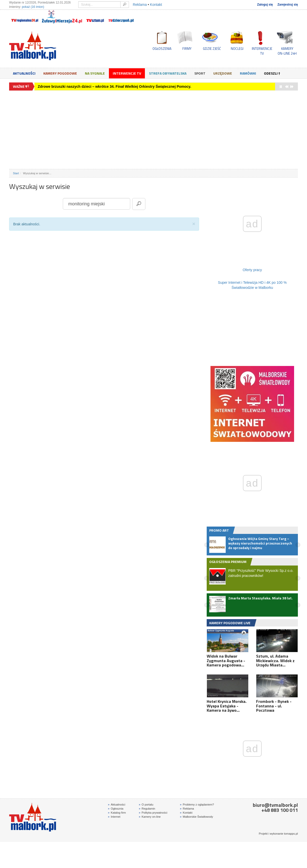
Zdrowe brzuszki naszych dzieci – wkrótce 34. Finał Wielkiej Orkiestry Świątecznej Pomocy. (114, 86)
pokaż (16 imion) (33, 7)
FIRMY (187, 49)
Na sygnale (95, 73)
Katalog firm (117, 813)
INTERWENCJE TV (262, 51)
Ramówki (248, 73)
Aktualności (24, 73)
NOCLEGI (237, 49)
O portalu (146, 805)
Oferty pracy (252, 270)
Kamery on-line (150, 817)
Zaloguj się (265, 5)
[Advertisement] (153, 130)
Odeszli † (272, 73)
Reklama (140, 5)
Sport (200, 73)
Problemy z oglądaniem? (197, 805)
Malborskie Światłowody (196, 817)
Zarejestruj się (288, 5)
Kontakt (156, 5)
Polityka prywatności (153, 813)
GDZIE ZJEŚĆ (212, 49)
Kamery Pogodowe (60, 73)
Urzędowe (223, 73)
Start (16, 173)
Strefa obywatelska (168, 73)
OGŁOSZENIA (162, 49)
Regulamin (147, 809)
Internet (114, 817)
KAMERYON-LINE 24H (287, 51)
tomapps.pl (291, 834)
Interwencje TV (127, 73)
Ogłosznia (116, 809)
